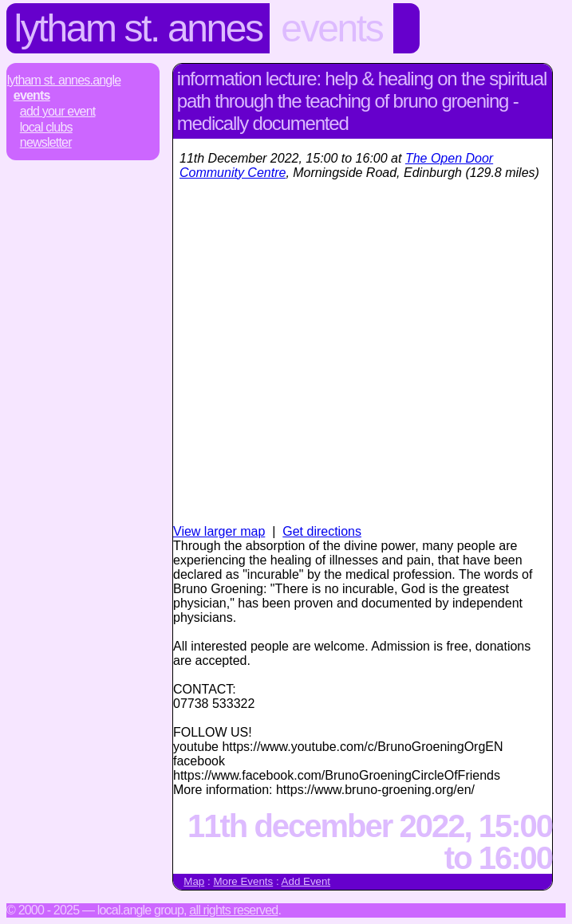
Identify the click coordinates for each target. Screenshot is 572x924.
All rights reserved (233, 910)
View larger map (219, 531)
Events (331, 28)
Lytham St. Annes (138, 28)
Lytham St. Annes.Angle (64, 80)
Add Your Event (58, 111)
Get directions (322, 531)
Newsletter (46, 142)
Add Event (306, 881)
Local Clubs (46, 127)
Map (194, 881)
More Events (243, 881)
